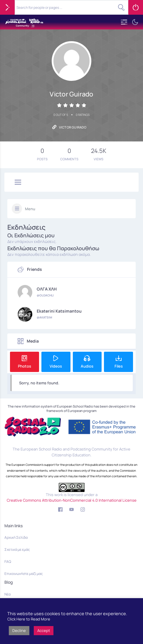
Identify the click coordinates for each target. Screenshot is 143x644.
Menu (30, 209)
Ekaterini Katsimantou (59, 311)
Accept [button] (44, 630)
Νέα (7, 594)
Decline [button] (19, 630)
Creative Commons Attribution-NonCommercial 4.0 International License (72, 500)
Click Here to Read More (29, 619)
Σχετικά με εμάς (17, 549)
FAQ (8, 562)
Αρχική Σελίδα (16, 537)
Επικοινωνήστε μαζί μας (24, 574)
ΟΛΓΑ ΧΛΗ (47, 289)
